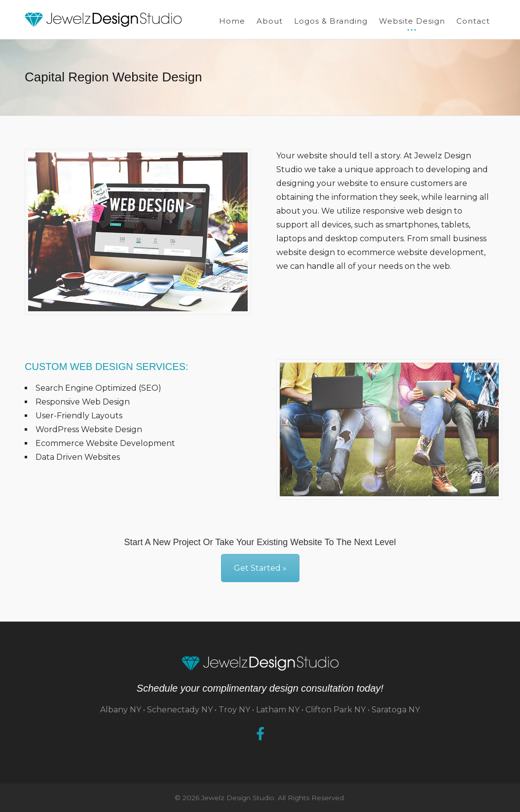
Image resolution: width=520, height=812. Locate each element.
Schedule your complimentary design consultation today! (260, 688)
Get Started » (260, 568)
